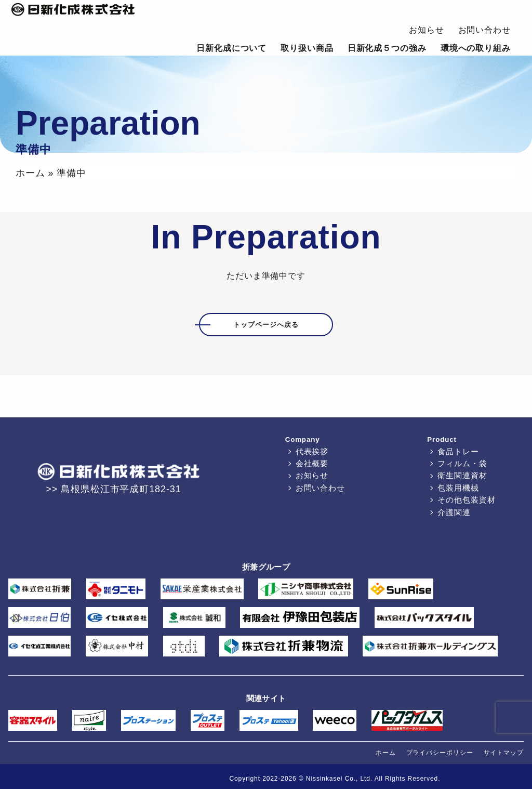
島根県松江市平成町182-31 (121, 489)
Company (303, 439)
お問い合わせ (484, 30)
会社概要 (312, 463)
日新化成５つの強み (387, 48)
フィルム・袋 (462, 463)
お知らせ (427, 30)
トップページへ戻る (266, 325)
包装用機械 (458, 488)
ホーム (30, 173)
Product (442, 439)
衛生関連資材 (462, 475)
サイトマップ (504, 753)
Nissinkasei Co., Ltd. (339, 779)
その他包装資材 (466, 500)
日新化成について (231, 48)
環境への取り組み (476, 48)
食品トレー (458, 451)
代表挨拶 (312, 451)
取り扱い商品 (307, 48)
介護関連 (454, 512)
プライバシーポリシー (440, 753)
